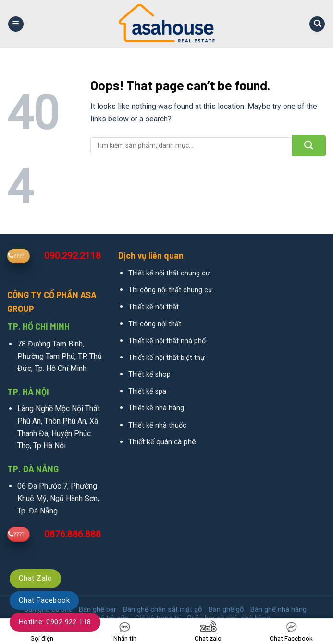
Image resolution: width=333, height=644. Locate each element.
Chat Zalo (35, 578)
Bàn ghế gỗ (226, 609)
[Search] (317, 24)
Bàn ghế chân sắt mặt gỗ (163, 609)
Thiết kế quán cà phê (162, 442)
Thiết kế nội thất (154, 307)
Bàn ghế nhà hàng (278, 609)
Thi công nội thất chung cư (170, 290)
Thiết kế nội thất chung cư (169, 273)
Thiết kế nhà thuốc (157, 425)
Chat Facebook (44, 600)
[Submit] (309, 146)
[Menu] (16, 24)
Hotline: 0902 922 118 (55, 622)
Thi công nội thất (155, 324)
